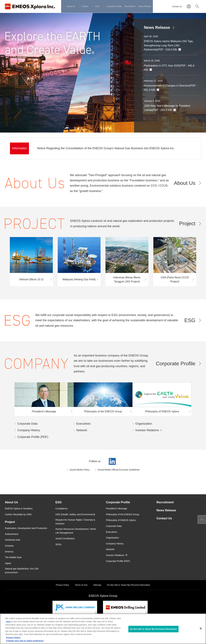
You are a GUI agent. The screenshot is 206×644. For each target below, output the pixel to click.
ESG (190, 320)
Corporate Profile (176, 364)
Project (187, 223)
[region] (103, 629)
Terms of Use (81, 585)
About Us (185, 183)
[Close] (201, 628)
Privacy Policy (63, 585)
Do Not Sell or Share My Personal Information (129, 585)
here (8, 621)
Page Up (202, 519)
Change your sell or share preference (25, 641)
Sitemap (97, 585)
